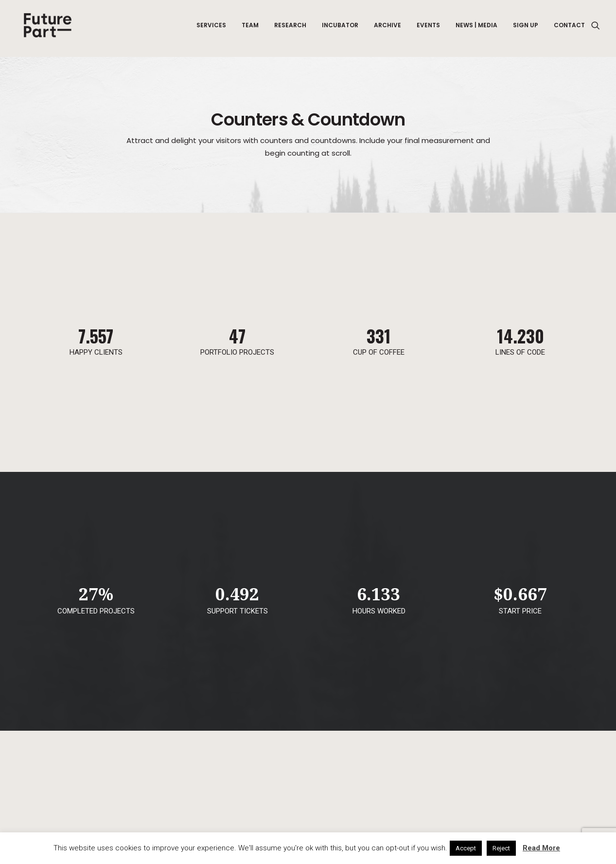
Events (428, 28)
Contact (569, 28)
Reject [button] (501, 848)
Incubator (340, 28)
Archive (387, 28)
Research (290, 28)
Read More (541, 848)
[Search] (596, 29)
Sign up (526, 28)
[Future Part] (47, 29)
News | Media (476, 28)
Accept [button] (466, 848)
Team (250, 28)
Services (211, 28)
